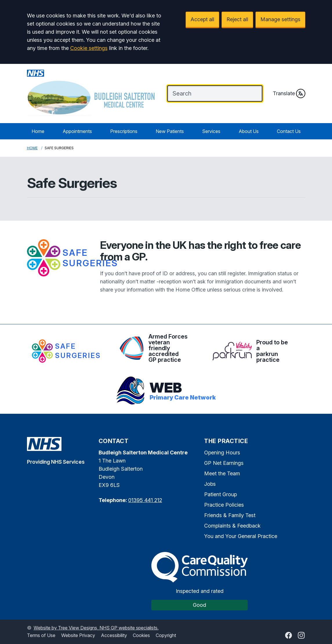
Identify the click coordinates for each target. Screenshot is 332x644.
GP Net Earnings (224, 463)
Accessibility (114, 635)
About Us (249, 131)
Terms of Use (41, 635)
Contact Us (289, 131)
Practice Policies (224, 505)
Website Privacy (78, 635)
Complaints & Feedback (232, 526)
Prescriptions (124, 131)
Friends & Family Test (230, 515)
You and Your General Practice (241, 536)
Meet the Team (222, 473)
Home (38, 131)
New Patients (170, 131)
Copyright (166, 635)
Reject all (237, 19)
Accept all (202, 19)
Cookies (141, 635)
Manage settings (280, 19)
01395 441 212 (145, 500)
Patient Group (221, 494)
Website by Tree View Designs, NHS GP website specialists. (96, 628)
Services (211, 131)
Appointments (77, 131)
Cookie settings (89, 48)
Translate (289, 93)
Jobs (210, 484)
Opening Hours (222, 453)
